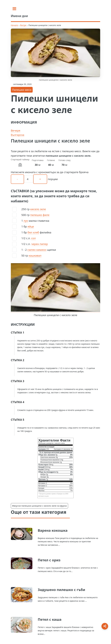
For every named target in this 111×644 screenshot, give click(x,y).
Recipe (23, 25)
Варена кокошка (53, 530)
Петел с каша (50, 619)
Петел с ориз (49, 560)
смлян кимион (37, 250)
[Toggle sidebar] (14, 9)
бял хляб (33, 232)
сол (33, 238)
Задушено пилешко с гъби (61, 590)
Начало (15, 25)
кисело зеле (38, 209)
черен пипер (40, 244)
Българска (18, 135)
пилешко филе (40, 215)
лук (26, 221)
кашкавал (35, 255)
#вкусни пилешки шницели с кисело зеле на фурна (39, 506)
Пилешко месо (22, 90)
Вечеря (16, 130)
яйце (31, 226)
